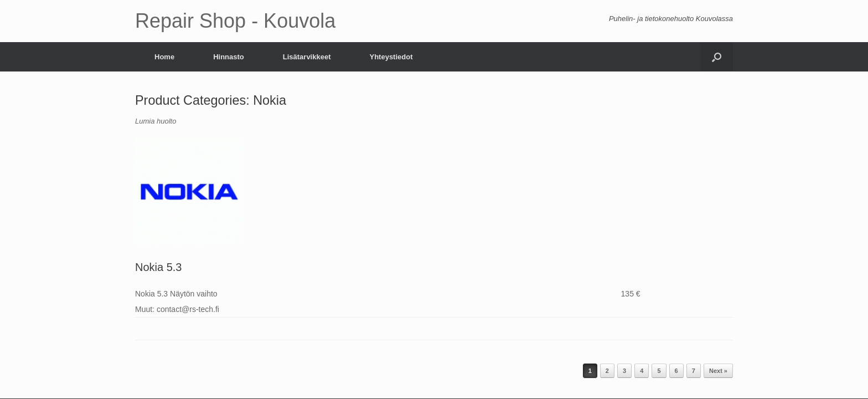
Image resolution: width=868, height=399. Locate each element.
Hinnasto (229, 57)
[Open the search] (717, 57)
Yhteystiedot (391, 57)
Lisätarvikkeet (307, 57)
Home (164, 57)
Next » (718, 371)
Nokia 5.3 (159, 267)
